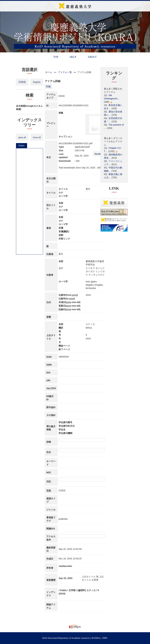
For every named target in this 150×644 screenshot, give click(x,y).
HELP (73, 57)
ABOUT (92, 57)
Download (99, 154)
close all (37, 137)
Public (22, 146)
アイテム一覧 (65, 72)
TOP (56, 57)
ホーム (49, 72)
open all (22, 137)
